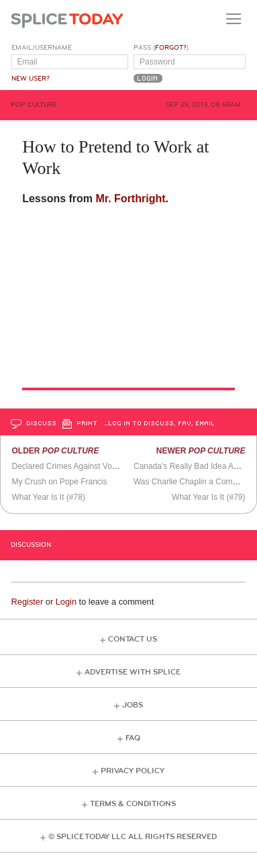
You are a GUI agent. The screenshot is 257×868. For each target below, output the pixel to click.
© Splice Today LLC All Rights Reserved (133, 837)
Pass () (161, 48)
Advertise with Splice (133, 672)
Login (66, 602)
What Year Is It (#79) (208, 497)
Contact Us (133, 639)
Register (28, 602)
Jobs (133, 705)
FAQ (133, 738)
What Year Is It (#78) (48, 497)
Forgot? (171, 48)
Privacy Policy (133, 771)
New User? (31, 79)
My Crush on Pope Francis (59, 482)
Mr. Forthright (131, 199)
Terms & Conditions (133, 804)
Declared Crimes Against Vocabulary (77, 466)
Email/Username (42, 48)
